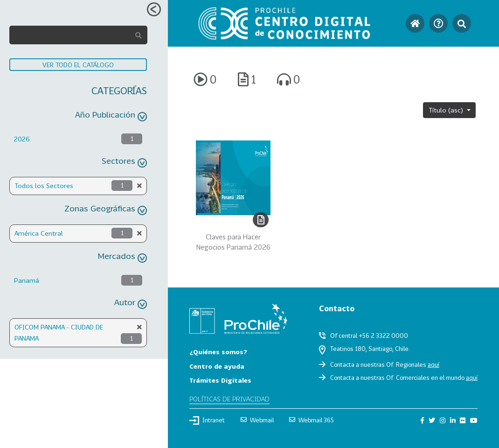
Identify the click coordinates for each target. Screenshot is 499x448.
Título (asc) (447, 110)
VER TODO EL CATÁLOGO (78, 65)
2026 (22, 139)
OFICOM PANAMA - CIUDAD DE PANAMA (59, 332)
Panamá (27, 280)
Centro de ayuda (217, 366)
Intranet (207, 420)
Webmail (257, 420)
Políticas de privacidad (229, 399)
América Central (39, 233)
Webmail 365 (312, 420)
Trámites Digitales (220, 380)
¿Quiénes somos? (218, 352)
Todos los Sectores (44, 185)
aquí (433, 364)
